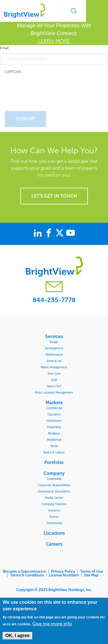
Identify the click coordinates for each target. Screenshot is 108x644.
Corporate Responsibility (54, 485)
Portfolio (54, 462)
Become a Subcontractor (24, 571)
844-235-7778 (54, 300)
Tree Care (54, 374)
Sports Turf (54, 386)
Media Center (54, 498)
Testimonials (54, 523)
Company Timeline (54, 504)
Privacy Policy (63, 571)
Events (54, 517)
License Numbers (64, 575)
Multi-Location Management (54, 393)
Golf (54, 380)
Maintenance (54, 355)
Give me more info (52, 624)
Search (73, 11)
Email (4, 48)
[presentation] (48, 89)
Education (54, 414)
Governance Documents (54, 491)
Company (54, 473)
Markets (54, 402)
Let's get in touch (54, 196)
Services (54, 336)
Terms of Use (91, 571)
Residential (54, 440)
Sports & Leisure (54, 452)
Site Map (91, 575)
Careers (54, 544)
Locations (54, 533)
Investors (54, 510)
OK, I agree (17, 636)
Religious (54, 433)
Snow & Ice (54, 361)
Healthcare (54, 421)
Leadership (54, 479)
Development (54, 348)
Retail (54, 446)
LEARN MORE (54, 41)
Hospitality (54, 427)
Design (54, 342)
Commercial (54, 408)
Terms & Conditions (27, 575)
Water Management (54, 367)
